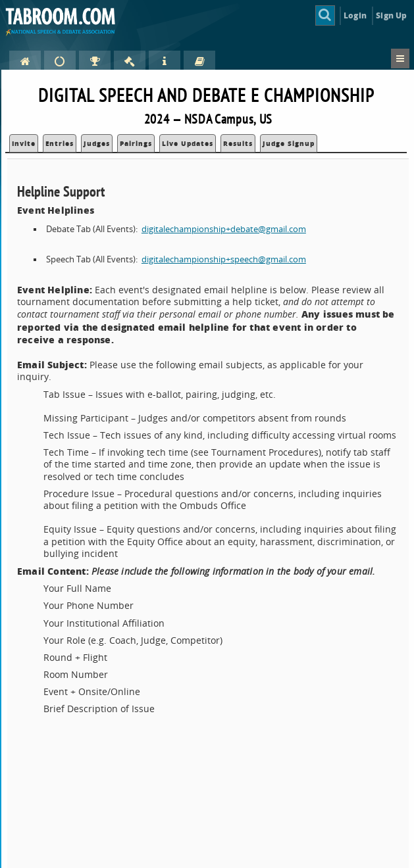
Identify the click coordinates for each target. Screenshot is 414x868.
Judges (97, 143)
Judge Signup (289, 143)
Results (238, 143)
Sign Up (391, 15)
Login (355, 15)
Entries (60, 143)
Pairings (136, 143)
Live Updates (188, 143)
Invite (24, 143)
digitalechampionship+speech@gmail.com (224, 259)
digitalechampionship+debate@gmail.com (224, 229)
